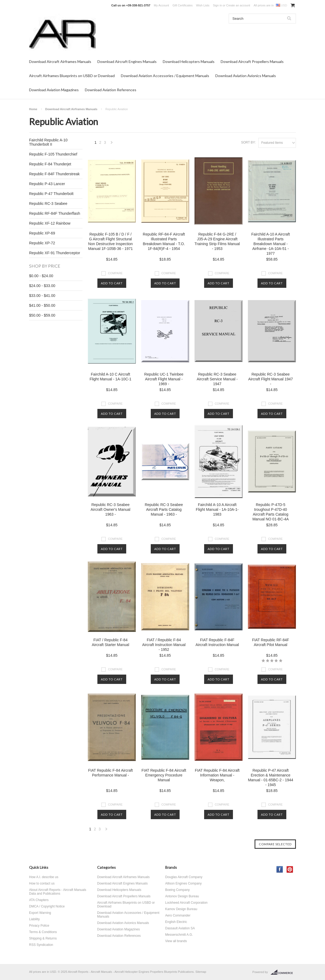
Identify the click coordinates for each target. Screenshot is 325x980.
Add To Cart (112, 283)
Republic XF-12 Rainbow (50, 223)
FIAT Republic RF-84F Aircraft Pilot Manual (271, 642)
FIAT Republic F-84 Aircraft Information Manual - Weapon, (217, 775)
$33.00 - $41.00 (42, 296)
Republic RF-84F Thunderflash (55, 213)
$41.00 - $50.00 (42, 305)
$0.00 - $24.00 (41, 276)
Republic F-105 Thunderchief (53, 154)
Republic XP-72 (42, 243)
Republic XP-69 (42, 233)
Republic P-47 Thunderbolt (51, 194)
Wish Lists (203, 5)
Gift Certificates (182, 5)
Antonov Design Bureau (182, 896)
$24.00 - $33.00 (42, 286)
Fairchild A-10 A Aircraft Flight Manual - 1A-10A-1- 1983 (217, 509)
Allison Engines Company (183, 883)
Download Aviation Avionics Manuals (246, 76)
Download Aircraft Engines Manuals (127, 61)
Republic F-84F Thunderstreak (54, 174)
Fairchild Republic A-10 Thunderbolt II (48, 142)
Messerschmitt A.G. (179, 935)
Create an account (238, 5)
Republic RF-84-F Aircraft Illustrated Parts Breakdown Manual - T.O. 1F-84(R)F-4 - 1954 (164, 241)
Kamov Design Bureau (181, 909)
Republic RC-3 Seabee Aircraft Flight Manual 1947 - (270, 379)
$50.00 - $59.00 (42, 315)
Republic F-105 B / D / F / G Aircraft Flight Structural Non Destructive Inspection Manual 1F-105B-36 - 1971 (110, 241)
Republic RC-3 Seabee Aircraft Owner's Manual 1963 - (111, 509)
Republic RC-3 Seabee (48, 204)
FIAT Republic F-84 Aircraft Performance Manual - (110, 773)
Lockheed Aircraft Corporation (186, 903)
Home (33, 109)
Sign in (217, 5)
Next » (112, 144)
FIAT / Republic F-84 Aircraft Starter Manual (110, 642)
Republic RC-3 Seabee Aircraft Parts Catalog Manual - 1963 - (164, 509)
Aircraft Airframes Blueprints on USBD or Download (72, 76)
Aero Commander (178, 915)
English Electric (176, 922)
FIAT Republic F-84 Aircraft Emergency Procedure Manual (164, 775)
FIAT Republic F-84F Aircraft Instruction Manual (217, 642)
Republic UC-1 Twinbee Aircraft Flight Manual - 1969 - (164, 379)
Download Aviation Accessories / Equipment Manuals (165, 76)
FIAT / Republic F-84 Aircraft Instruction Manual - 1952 (164, 645)
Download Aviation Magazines (54, 90)
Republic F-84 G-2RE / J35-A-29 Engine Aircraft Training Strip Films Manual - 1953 (217, 241)
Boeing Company (177, 890)
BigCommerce (283, 972)
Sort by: (248, 142)
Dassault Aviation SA (180, 928)
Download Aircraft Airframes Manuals (60, 61)
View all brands (176, 941)
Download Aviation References (111, 90)
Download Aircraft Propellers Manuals (252, 61)
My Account (162, 5)
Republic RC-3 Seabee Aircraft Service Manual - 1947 (217, 379)
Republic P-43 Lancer (47, 184)
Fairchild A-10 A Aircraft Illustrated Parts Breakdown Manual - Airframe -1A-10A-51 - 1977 (271, 244)
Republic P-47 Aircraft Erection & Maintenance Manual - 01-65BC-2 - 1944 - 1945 (271, 778)
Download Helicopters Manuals (189, 61)
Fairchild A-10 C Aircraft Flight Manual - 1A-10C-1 (110, 377)
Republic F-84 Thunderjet (50, 164)
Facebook (280, 869)
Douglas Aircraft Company (184, 877)
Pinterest (290, 869)
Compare (115, 273)
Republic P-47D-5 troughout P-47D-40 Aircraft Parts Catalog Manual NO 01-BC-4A (271, 512)
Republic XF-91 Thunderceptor (55, 253)
